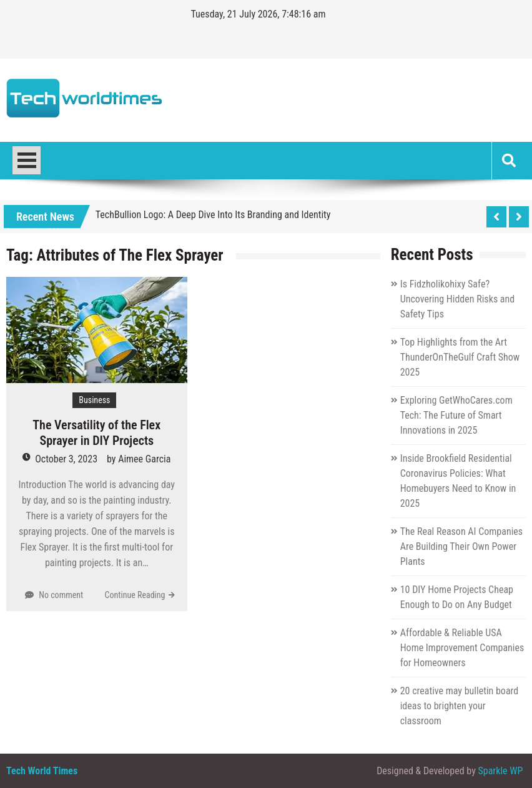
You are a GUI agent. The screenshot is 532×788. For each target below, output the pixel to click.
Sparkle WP (501, 771)
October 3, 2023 (66, 459)
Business (94, 400)
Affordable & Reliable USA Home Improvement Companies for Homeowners (462, 648)
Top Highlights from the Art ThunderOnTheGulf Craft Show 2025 (460, 357)
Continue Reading (135, 595)
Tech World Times (42, 771)
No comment (61, 595)
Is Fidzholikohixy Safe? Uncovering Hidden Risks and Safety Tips (458, 299)
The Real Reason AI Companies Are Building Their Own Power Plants (461, 546)
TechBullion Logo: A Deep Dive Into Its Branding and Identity (213, 215)
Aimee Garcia (144, 459)
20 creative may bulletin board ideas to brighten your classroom (460, 706)
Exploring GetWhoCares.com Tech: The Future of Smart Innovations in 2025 (456, 415)
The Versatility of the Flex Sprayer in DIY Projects (96, 433)
